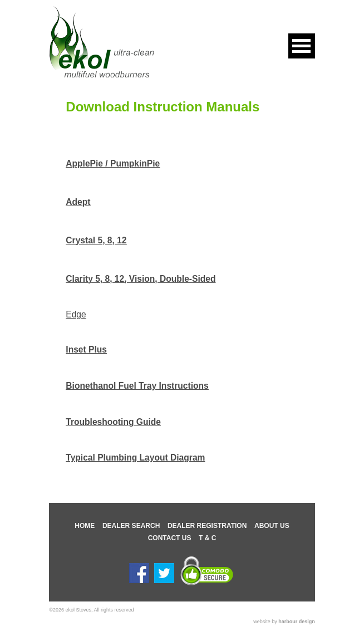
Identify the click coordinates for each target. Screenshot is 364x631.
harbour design (297, 622)
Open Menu (302, 46)
